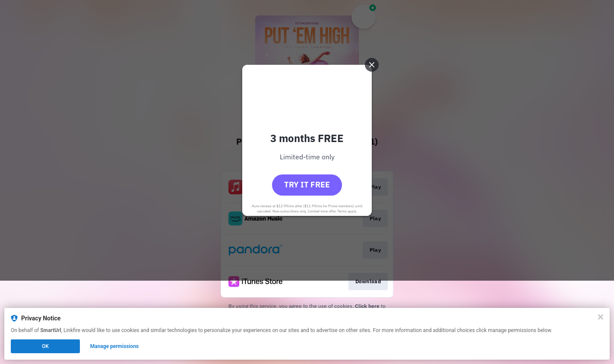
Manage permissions (115, 346)
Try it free (307, 226)
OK (45, 346)
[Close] (601, 317)
